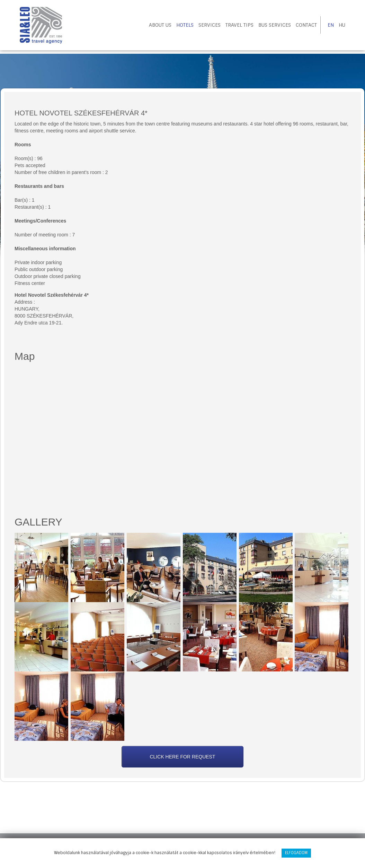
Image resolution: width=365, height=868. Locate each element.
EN (331, 25)
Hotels (185, 25)
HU (342, 25)
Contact (306, 25)
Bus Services (275, 25)
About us (160, 25)
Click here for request (182, 757)
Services (210, 25)
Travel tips (239, 25)
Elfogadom (296, 853)
